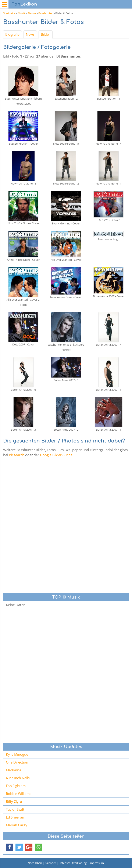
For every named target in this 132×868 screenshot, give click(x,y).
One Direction (17, 762)
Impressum (97, 863)
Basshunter (46, 13)
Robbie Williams (19, 794)
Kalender (50, 863)
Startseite (9, 13)
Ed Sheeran (15, 817)
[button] (10, 847)
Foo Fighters (16, 786)
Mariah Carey (17, 825)
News (30, 34)
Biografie (12, 34)
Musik (22, 13)
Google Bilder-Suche (56, 455)
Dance (32, 13)
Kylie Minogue (17, 754)
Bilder (46, 34)
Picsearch (17, 455)
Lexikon (24, 4)
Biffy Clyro (14, 802)
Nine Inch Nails (18, 778)
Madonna (14, 770)
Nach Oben (35, 863)
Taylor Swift (15, 809)
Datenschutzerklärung (73, 863)
